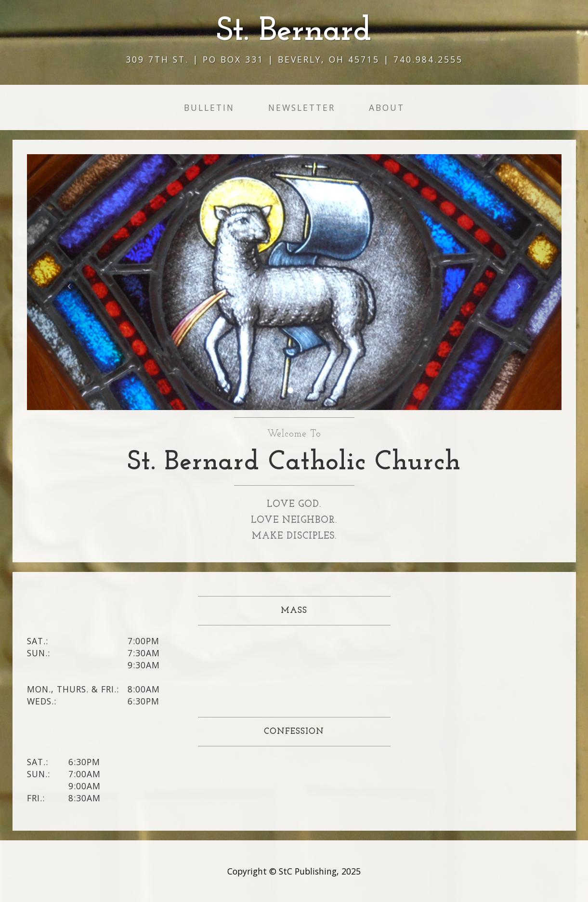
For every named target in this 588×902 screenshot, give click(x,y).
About (387, 107)
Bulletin (209, 107)
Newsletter (302, 107)
